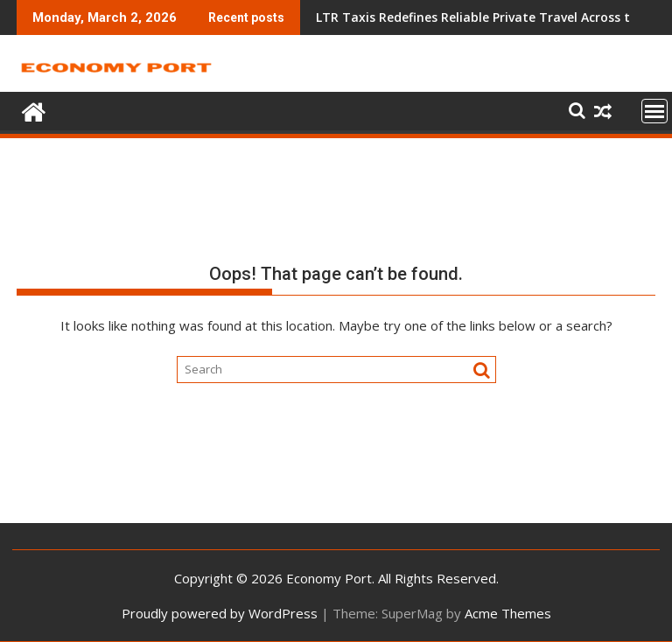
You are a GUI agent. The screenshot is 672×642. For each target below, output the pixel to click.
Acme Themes (508, 613)
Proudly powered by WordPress (220, 613)
